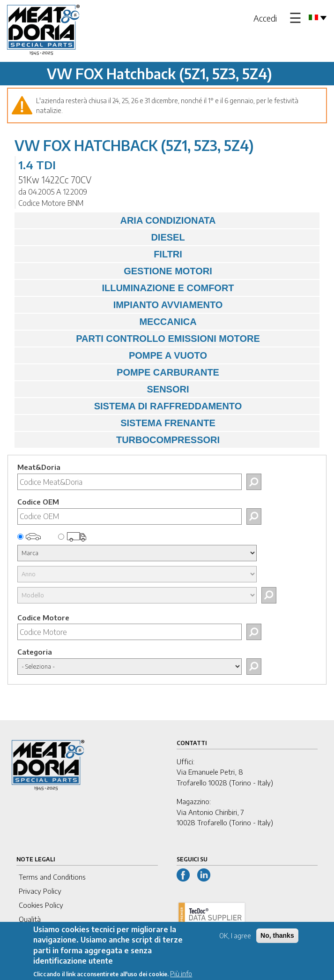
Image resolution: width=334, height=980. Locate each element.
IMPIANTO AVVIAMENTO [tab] (121, 305)
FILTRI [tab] (101, 254)
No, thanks (277, 941)
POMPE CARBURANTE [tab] (119, 372)
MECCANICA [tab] (108, 322)
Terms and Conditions (52, 877)
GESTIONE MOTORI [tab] (116, 271)
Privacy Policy (40, 891)
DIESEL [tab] (102, 237)
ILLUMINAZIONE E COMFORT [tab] (127, 288)
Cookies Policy (41, 905)
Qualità (30, 919)
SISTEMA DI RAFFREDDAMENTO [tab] (130, 406)
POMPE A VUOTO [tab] (113, 355)
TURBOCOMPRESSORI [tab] (119, 440)
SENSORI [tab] (104, 389)
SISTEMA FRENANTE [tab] (117, 423)
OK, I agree (235, 941)
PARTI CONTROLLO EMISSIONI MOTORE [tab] (140, 339)
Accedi (265, 18)
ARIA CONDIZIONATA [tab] (118, 220)
